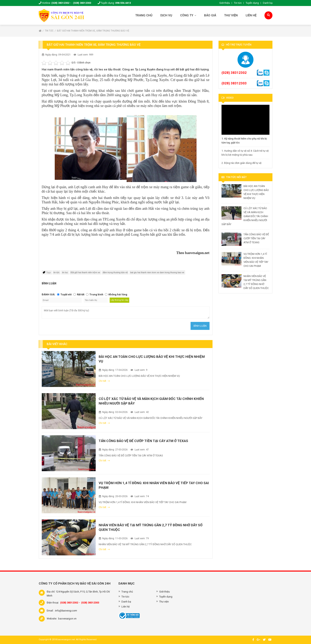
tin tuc (65, 272)
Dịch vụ (166, 15)
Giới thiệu (225, 3)
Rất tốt (81, 294)
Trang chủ (144, 15)
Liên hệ (251, 15)
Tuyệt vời (66, 294)
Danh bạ (268, 3)
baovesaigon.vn (67, 619)
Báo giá (210, 15)
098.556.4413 (123, 3)
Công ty (188, 15)
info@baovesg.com (66, 611)
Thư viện (231, 15)
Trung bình (96, 294)
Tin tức (238, 3)
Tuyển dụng (252, 3)
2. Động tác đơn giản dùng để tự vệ (241, 163)
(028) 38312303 (82, 3)
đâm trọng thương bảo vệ (115, 272)
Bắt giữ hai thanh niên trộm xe (85, 272)
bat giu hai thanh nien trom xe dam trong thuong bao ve (157, 272)
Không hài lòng (118, 294)
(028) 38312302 (234, 73)
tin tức (57, 272)
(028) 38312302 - (61, 3)
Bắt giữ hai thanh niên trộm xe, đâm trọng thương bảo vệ (93, 31)
